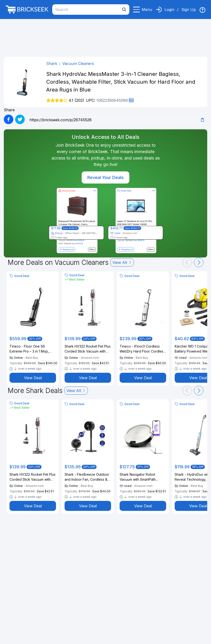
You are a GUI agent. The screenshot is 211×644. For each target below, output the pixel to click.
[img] (202, 10)
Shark (52, 63)
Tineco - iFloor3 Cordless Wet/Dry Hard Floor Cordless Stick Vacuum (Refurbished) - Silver (143, 349)
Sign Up (189, 10)
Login (169, 10)
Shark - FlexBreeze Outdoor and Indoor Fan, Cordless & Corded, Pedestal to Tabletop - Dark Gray (87, 477)
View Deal (33, 378)
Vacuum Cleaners (78, 63)
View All (122, 262)
